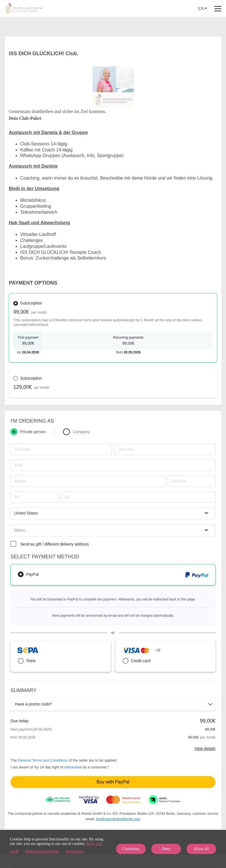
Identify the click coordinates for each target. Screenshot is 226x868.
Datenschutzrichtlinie (42, 851)
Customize (131, 849)
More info (94, 844)
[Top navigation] (218, 9)
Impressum (75, 851)
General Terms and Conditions (43, 760)
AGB (14, 851)
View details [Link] (205, 748)
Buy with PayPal (113, 782)
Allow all (201, 849)
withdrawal (73, 767)
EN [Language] (203, 8)
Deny (166, 849)
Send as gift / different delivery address (55, 544)
